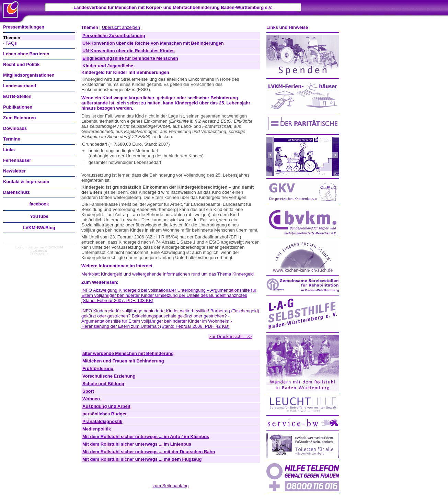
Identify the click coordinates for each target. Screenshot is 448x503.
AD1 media (39, 251)
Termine (12, 139)
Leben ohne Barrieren (26, 54)
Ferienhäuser (17, 160)
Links (9, 150)
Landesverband (20, 86)
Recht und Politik (21, 64)
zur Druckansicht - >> (231, 337)
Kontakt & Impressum (26, 182)
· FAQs (10, 43)
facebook (39, 204)
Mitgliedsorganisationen (29, 75)
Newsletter (14, 171)
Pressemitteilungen (24, 27)
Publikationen (18, 107)
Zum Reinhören (19, 118)
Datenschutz (16, 192)
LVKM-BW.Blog (39, 228)
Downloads (15, 128)
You (39, 216)
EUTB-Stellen (17, 96)
